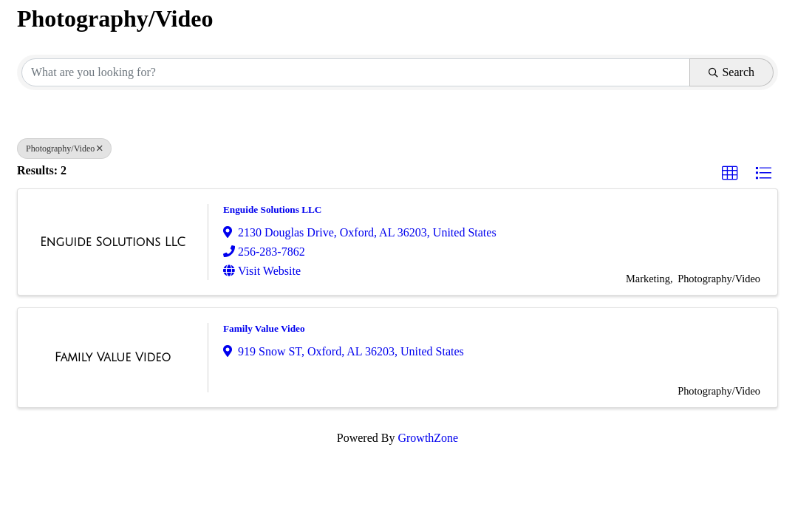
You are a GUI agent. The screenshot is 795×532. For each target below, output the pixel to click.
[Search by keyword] (356, 72)
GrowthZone (428, 438)
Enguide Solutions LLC (272, 209)
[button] (730, 174)
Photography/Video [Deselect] (64, 149)
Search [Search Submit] (731, 72)
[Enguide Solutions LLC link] (113, 242)
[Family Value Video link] (113, 358)
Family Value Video (264, 328)
